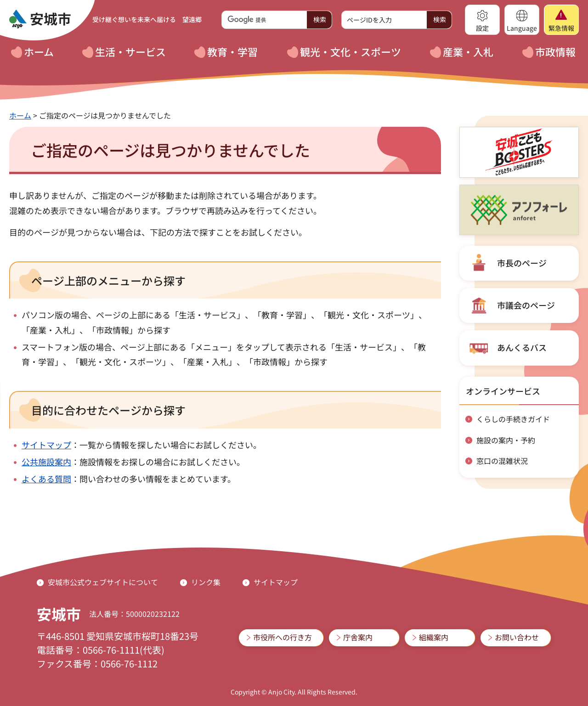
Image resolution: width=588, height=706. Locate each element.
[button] (482, 20)
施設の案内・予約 (506, 440)
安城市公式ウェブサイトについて (103, 582)
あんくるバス (522, 347)
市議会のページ (526, 305)
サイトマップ (46, 445)
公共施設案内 (46, 462)
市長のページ (522, 263)
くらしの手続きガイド (513, 419)
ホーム (20, 115)
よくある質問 (46, 479)
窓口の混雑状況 (502, 461)
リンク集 (206, 582)
